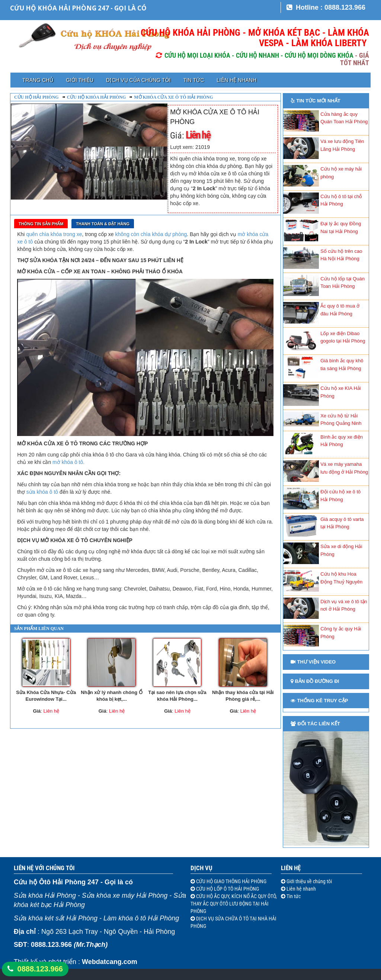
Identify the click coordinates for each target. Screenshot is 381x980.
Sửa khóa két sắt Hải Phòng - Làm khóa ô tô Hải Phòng (96, 918)
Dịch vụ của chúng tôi (138, 80)
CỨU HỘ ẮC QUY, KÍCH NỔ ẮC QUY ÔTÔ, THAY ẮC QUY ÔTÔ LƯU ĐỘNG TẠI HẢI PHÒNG (234, 904)
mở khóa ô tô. (68, 462)
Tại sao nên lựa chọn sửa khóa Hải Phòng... (177, 696)
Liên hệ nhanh (236, 80)
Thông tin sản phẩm (41, 224)
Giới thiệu (80, 80)
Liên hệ (291, 868)
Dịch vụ (201, 868)
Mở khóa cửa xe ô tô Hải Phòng (173, 97)
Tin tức (193, 80)
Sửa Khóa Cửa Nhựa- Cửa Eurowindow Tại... (46, 696)
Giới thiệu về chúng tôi (309, 881)
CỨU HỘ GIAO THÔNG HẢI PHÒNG (231, 881)
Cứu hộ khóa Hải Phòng (97, 97)
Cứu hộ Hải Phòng (36, 97)
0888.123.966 (40, 969)
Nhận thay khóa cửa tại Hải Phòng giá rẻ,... (243, 696)
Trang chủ (38, 80)
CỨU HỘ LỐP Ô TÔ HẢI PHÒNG (227, 889)
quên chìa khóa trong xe (54, 234)
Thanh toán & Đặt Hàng (103, 224)
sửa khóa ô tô (42, 492)
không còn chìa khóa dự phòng (151, 234)
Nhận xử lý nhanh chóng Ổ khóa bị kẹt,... (111, 696)
